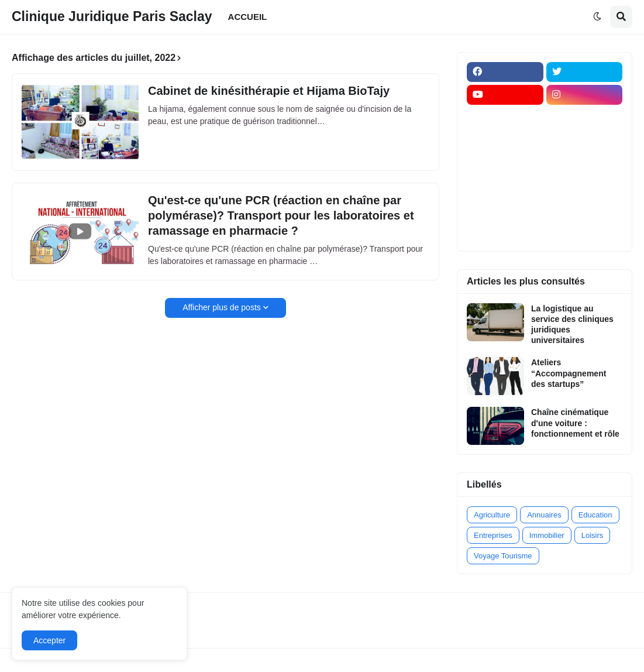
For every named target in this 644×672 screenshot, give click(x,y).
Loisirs (593, 535)
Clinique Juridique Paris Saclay (112, 16)
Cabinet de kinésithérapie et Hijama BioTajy (269, 91)
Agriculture (492, 515)
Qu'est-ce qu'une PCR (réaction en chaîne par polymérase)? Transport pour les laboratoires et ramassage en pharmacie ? (281, 215)
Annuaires (544, 515)
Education (595, 515)
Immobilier (547, 535)
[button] (597, 17)
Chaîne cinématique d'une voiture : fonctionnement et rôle (575, 423)
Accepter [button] (49, 640)
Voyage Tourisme (503, 556)
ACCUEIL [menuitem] (248, 17)
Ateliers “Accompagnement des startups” (569, 373)
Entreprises (493, 535)
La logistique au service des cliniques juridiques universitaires (572, 325)
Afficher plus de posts (222, 307)
